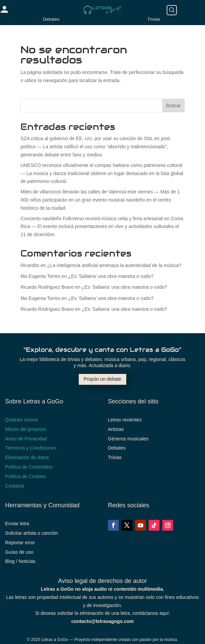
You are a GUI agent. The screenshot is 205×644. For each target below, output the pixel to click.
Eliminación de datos (27, 457)
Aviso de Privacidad (26, 439)
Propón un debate (102, 379)
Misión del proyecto (26, 429)
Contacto (15, 486)
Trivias (154, 19)
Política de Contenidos (29, 467)
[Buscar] (172, 10)
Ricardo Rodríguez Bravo (47, 287)
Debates (51, 19)
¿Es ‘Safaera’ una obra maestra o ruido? (111, 276)
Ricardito (30, 265)
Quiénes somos (22, 420)
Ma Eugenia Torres (40, 276)
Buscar (173, 106)
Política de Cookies (25, 476)
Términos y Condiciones (31, 448)
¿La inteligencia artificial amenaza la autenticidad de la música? (114, 265)
